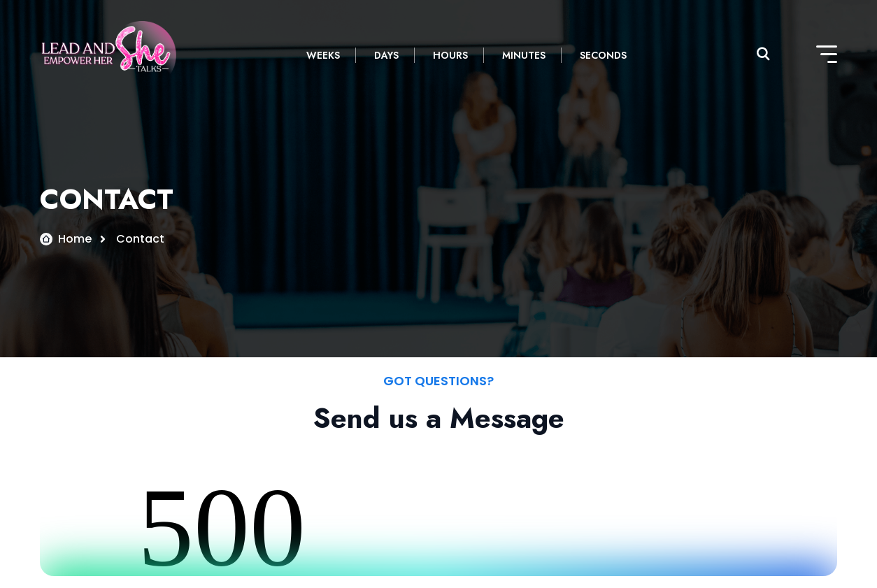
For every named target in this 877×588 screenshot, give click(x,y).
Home (75, 239)
